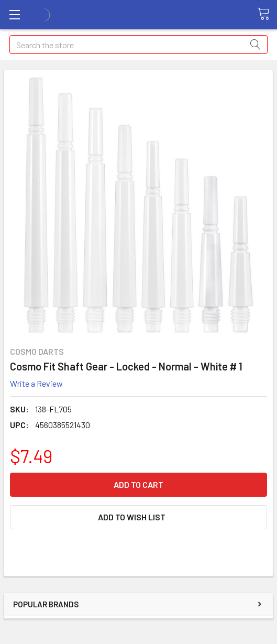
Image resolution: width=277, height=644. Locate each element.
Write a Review (36, 383)
